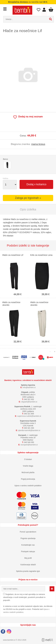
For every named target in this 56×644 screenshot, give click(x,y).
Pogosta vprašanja (28, 538)
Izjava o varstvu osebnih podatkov (28, 486)
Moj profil (28, 558)
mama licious (38, 144)
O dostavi (28, 459)
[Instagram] (10, 632)
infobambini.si (29, 387)
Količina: (6, 179)
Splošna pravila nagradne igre (28, 571)
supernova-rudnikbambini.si (29, 416)
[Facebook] (4, 632)
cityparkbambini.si (29, 402)
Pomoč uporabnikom (28, 532)
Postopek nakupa (28, 552)
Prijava (44, 10)
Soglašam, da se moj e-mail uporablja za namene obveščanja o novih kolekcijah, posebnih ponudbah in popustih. (24, 597)
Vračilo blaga (28, 466)
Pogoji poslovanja (28, 479)
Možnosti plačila (28, 472)
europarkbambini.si (29, 445)
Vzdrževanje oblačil (28, 565)
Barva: (6, 159)
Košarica (51, 9)
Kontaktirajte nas (28, 545)
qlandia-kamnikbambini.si (29, 430)
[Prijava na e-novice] (52, 589)
